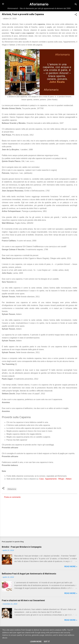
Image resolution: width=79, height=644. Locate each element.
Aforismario (39, 4)
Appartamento (51, 479)
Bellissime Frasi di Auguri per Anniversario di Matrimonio (29, 574)
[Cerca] (76, 5)
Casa (41, 479)
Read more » (71, 567)
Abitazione (12, 489)
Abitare (69, 479)
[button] (76, 15)
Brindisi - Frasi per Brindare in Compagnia (22, 547)
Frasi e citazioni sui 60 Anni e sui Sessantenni (23, 600)
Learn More (36, 642)
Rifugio (61, 479)
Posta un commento (12, 497)
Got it (47, 642)
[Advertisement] (39, 517)
